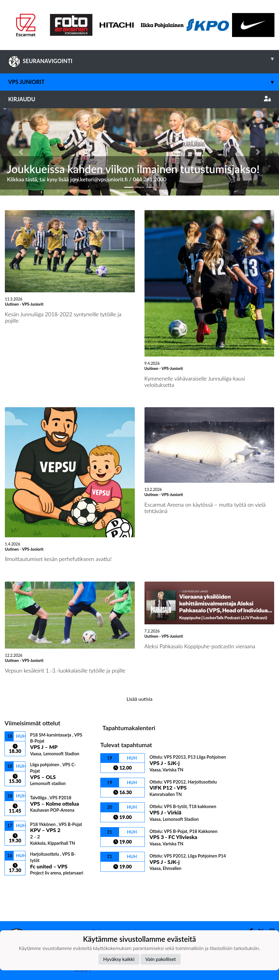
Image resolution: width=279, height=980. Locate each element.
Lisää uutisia (139, 699)
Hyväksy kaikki (119, 959)
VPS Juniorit (144, 82)
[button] (21, 152)
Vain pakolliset (161, 959)
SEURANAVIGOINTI (144, 59)
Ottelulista (20, 886)
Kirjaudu (139, 99)
